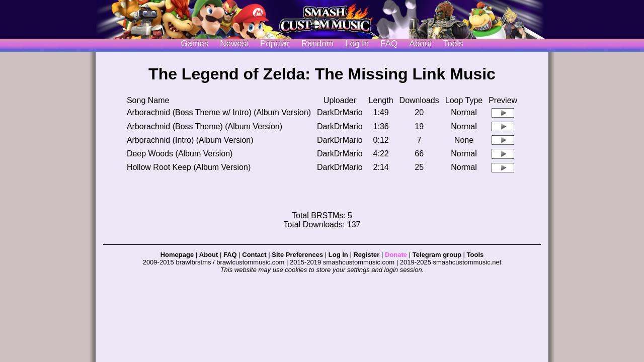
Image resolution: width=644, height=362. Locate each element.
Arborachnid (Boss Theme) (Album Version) (205, 126)
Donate (396, 255)
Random (317, 43)
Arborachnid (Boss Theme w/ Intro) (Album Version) (219, 112)
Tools (453, 43)
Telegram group (437, 255)
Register (366, 255)
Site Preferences (297, 255)
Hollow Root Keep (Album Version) (189, 167)
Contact (254, 255)
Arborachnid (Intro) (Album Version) (190, 140)
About (420, 43)
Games (194, 43)
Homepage (177, 255)
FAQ (389, 43)
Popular (275, 43)
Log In (338, 255)
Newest (234, 43)
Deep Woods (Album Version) (180, 154)
